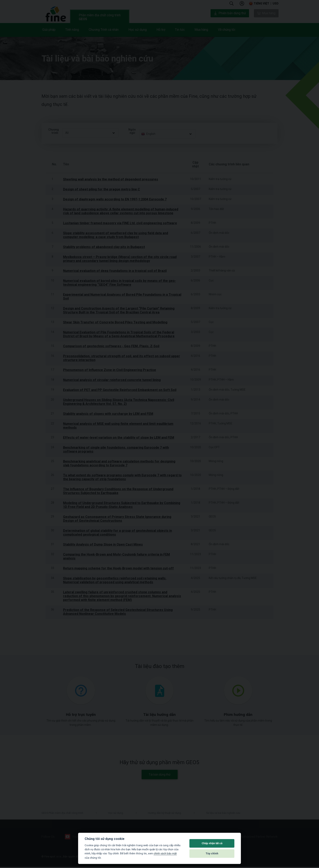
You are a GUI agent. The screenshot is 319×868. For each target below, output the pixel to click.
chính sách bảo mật (165, 853)
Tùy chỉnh (212, 853)
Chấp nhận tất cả (212, 843)
